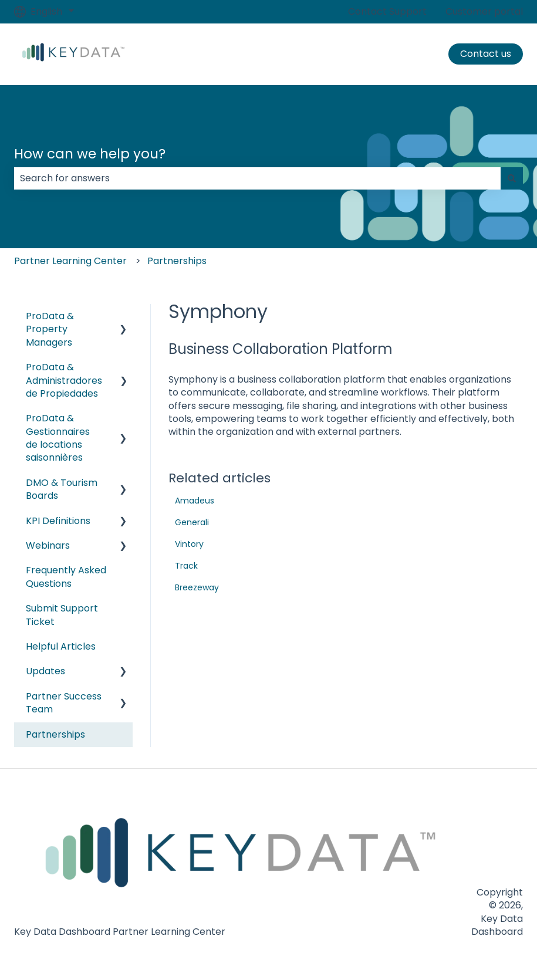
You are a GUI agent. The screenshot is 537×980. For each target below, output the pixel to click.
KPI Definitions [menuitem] (58, 521)
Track (186, 566)
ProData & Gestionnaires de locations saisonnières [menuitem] (58, 438)
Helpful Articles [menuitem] (61, 646)
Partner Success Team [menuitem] (64, 703)
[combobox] (257, 178)
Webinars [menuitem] (48, 545)
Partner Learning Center (70, 261)
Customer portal (484, 12)
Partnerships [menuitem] (55, 734)
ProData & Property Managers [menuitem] (50, 329)
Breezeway (197, 587)
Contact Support (387, 12)
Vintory (189, 544)
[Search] (512, 178)
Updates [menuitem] (45, 671)
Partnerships (177, 261)
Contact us (486, 54)
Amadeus (195, 501)
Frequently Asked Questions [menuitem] (66, 577)
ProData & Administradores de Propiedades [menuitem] (64, 380)
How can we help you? (90, 154)
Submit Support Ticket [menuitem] (62, 615)
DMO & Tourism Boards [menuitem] (62, 489)
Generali (192, 522)
